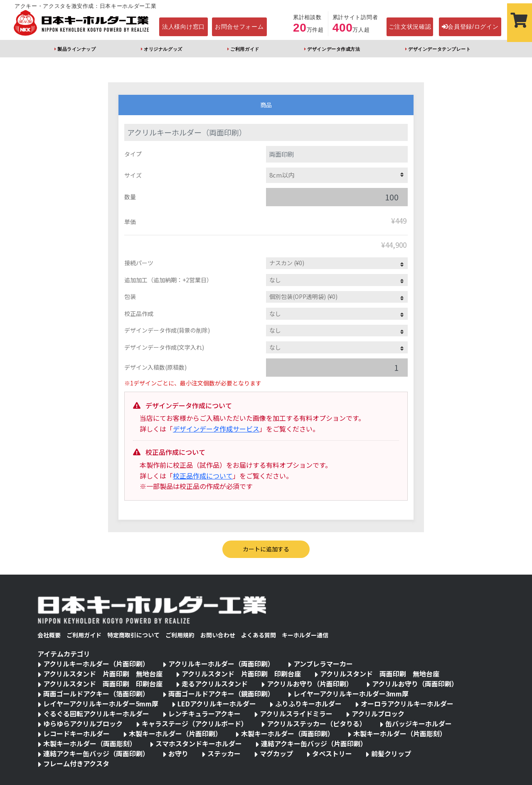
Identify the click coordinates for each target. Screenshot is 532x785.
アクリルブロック (378, 713)
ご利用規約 (180, 635)
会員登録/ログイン (470, 27)
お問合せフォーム (239, 27)
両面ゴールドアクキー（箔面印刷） (96, 694)
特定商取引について (133, 635)
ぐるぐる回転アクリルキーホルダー (96, 713)
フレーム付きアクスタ (76, 763)
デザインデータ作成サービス (216, 429)
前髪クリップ (391, 753)
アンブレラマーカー (323, 664)
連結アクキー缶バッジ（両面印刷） (96, 753)
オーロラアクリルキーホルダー (407, 704)
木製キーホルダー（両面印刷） (288, 733)
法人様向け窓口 (183, 27)
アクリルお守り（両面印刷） (415, 684)
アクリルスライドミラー (296, 713)
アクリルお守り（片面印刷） (310, 684)
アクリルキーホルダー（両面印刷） (221, 664)
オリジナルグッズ (163, 49)
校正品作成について (203, 476)
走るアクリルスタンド (215, 684)
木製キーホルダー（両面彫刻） (90, 743)
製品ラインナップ (76, 49)
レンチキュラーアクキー (204, 713)
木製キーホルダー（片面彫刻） (400, 733)
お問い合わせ (218, 635)
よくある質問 (259, 635)
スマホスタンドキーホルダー (199, 743)
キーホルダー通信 (305, 635)
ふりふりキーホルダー (308, 704)
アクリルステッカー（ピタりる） (316, 723)
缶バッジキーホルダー (419, 723)
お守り (178, 753)
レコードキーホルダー (76, 733)
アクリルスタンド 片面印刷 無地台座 (103, 674)
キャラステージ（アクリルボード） (195, 723)
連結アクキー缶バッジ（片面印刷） (314, 743)
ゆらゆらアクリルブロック (83, 723)
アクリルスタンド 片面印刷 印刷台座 (241, 674)
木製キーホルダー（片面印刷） (175, 733)
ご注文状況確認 (410, 27)
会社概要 (49, 635)
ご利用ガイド (245, 49)
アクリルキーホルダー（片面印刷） (96, 664)
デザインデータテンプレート (439, 49)
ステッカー (224, 753)
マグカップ (276, 753)
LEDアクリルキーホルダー (217, 704)
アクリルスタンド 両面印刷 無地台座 (380, 674)
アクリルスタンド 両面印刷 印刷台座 (103, 684)
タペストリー (332, 753)
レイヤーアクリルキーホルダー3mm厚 (351, 694)
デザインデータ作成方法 (334, 49)
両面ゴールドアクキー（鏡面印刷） (221, 694)
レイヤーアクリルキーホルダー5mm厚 (101, 704)
